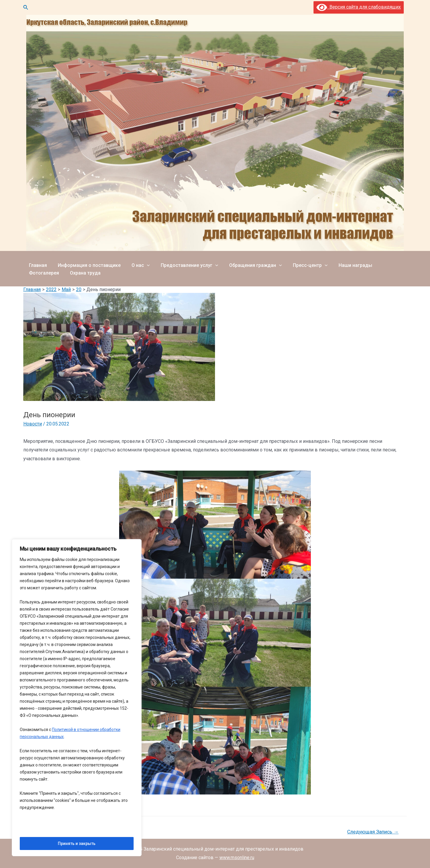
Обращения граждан (248, 263)
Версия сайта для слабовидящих (359, 7)
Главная (37, 263)
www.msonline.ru (237, 858)
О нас (137, 263)
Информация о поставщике (87, 263)
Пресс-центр (302, 263)
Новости (33, 424)
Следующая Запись (373, 832)
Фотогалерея (386, 263)
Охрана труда (43, 277)
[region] (77, 698)
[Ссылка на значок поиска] (26, 8)
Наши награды (345, 263)
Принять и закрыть (77, 843)
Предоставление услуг (184, 263)
